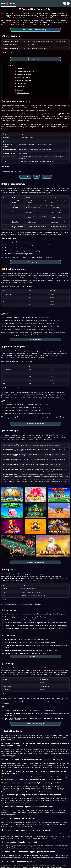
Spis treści (8, 65)
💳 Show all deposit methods (11, 309)
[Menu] (68, 3)
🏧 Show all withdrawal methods (12, 388)
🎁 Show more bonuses (10, 53)
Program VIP (21, 87)
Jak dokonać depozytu (24, 77)
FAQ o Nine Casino (23, 93)
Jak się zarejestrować (24, 74)
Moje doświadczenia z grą (25, 71)
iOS (37, 177)
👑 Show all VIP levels (9, 600)
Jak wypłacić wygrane (24, 80)
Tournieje (20, 90)
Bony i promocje (22, 68)
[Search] (65, 3)
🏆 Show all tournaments (10, 694)
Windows (47, 177)
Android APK (25, 177)
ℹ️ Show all (6, 166)
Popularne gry (21, 84)
